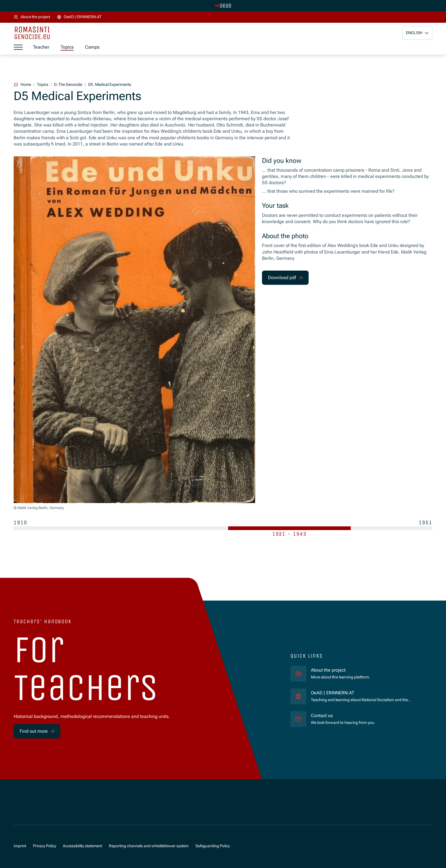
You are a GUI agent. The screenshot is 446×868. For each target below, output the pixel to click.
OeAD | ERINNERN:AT (356, 693)
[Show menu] (18, 47)
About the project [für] (328, 670)
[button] (417, 33)
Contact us (322, 716)
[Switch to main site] (223, 6)
